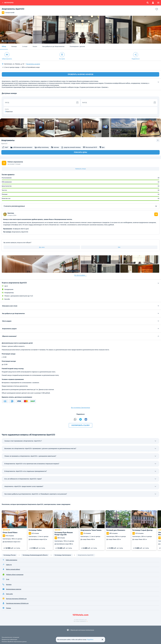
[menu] (158, 3)
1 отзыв (25, 46)
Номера (14, 46)
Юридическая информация (9, 639)
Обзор (4, 46)
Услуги (35, 46)
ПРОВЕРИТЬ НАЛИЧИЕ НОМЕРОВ (80, 74)
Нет (119, 247)
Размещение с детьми (77, 46)
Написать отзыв (81, 169)
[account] (153, 3)
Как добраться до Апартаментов (53, 46)
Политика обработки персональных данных (14, 642)
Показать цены (80, 152)
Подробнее (90, 640)
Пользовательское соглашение (10, 637)
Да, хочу (42, 247)
